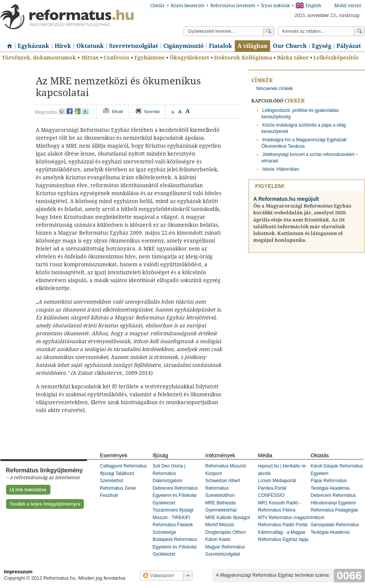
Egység (322, 46)
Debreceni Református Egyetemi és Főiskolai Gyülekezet (175, 496)
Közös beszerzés (188, 6)
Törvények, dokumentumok (39, 58)
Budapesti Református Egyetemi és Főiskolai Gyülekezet (175, 547)
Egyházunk (33, 46)
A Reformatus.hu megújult (286, 199)
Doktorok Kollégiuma (243, 58)
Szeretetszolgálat (134, 46)
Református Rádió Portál (283, 525)
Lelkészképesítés (336, 58)
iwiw (62, 111)
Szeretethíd (112, 481)
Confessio (116, 58)
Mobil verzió (348, 6)
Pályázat (349, 46)
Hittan (90, 58)
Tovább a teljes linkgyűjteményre (45, 504)
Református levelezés (233, 6)
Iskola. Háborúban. (281, 169)
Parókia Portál (272, 488)
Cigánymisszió (183, 46)
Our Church (290, 46)
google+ (78, 111)
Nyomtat (152, 111)
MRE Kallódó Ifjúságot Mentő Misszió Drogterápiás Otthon (228, 525)
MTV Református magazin (284, 518)
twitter (85, 111)
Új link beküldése (28, 490)
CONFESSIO (271, 495)
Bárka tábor (293, 58)
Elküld (117, 111)
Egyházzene (150, 58)
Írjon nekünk (275, 6)
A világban (252, 46)
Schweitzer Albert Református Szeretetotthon (223, 488)
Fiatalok (221, 46)
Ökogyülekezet (189, 58)
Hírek (63, 46)
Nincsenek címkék (275, 89)
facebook (70, 111)
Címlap (8, 43)
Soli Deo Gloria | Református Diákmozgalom (169, 473)
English (309, 6)
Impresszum (18, 572)
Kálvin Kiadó (218, 539)
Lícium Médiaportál (277, 481)
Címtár (157, 6)
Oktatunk (90, 46)
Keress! (359, 31)
